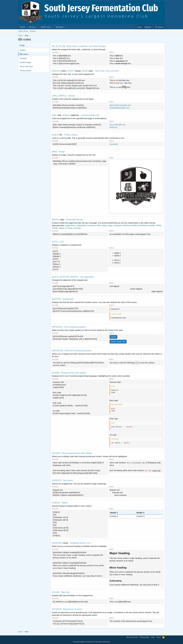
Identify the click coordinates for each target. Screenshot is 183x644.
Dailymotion (81, 225)
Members (60, 27)
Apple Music (70, 225)
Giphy (104, 225)
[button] (37, 27)
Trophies (23, 58)
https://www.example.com (120, 105)
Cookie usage (25, 62)
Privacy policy (25, 71)
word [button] (137, 363)
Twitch (61, 228)
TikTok (158, 225)
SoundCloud (143, 225)
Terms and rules (26, 66)
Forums (32, 27)
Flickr (99, 225)
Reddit (134, 225)
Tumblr (55, 228)
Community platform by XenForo (92, 642)
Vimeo (70, 228)
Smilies (23, 50)
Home (23, 27)
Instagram (118, 225)
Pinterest (127, 225)
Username (114, 144)
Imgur (110, 225)
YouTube (77, 228)
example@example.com (120, 108)
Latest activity (23, 31)
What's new (45, 27)
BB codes (24, 54)
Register (33, 31)
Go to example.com (118, 125)
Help (153, 637)
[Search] (159, 27)
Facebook (91, 225)
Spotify (152, 225)
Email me (113, 127)
